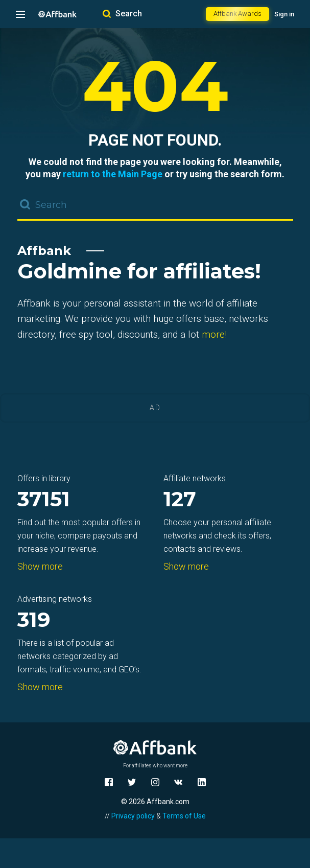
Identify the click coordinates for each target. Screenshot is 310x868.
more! (214, 334)
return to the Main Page (113, 174)
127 (180, 500)
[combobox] (155, 205)
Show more (40, 566)
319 (34, 620)
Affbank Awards (237, 14)
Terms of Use (184, 816)
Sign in (284, 14)
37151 (44, 500)
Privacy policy (133, 816)
